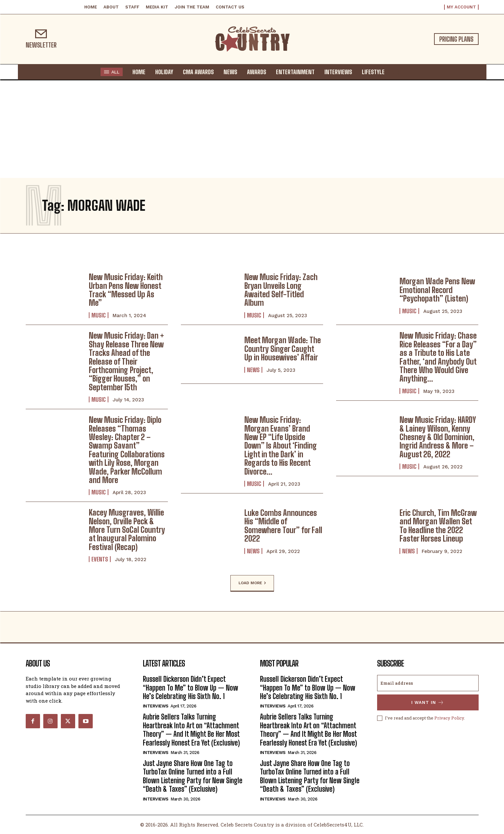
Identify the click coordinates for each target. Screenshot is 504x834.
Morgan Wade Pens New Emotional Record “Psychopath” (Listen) (437, 290)
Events (100, 559)
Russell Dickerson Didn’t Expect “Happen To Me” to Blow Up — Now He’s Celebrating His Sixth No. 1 (191, 688)
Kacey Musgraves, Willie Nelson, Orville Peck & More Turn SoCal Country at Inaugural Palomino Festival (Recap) (127, 530)
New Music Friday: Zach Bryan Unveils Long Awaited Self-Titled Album (281, 290)
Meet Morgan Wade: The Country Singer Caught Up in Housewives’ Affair (283, 349)
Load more (252, 583)
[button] (396, 72)
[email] (428, 683)
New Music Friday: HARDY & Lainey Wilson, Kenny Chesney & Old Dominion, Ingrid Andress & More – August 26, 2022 (438, 437)
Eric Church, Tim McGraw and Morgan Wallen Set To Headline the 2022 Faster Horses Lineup (438, 526)
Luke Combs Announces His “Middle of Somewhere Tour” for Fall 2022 (283, 526)
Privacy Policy (449, 718)
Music (99, 315)
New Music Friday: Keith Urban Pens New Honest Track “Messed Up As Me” (126, 290)
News (253, 370)
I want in (428, 702)
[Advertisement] (252, 129)
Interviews (156, 706)
